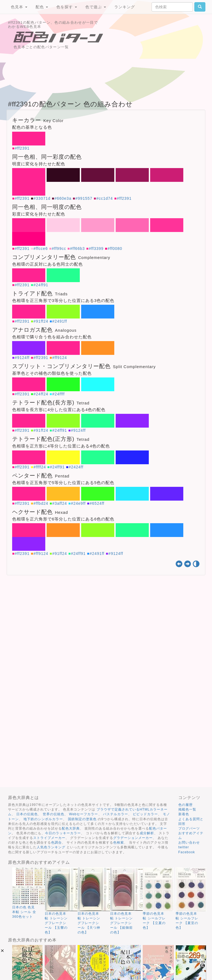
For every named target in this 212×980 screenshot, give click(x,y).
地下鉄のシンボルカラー (43, 819)
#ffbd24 (41, 503)
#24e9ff (78, 503)
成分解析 (147, 833)
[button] (2, 951)
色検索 (119, 843)
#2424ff (76, 467)
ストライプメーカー (49, 838)
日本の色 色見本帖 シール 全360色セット (24, 912)
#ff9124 (59, 358)
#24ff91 (41, 285)
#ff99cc (59, 249)
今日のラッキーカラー (63, 833)
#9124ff (22, 358)
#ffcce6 (41, 249)
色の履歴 (185, 805)
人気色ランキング (51, 847)
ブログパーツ (189, 828)
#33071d (42, 198)
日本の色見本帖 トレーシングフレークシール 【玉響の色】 (56, 923)
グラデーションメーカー (133, 838)
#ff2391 (22, 148)
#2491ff (59, 321)
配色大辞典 (71, 828)
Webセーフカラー (84, 814)
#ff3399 (96, 249)
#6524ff (97, 503)
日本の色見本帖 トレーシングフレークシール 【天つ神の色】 (89, 923)
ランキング (125, 7)
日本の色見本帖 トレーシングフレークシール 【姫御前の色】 (121, 923)
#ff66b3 (77, 249)
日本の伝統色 (27, 814)
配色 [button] (42, 7)
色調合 (56, 843)
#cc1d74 (105, 198)
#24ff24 (41, 394)
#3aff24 (59, 503)
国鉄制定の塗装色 (82, 819)
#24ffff (58, 394)
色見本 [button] (19, 7)
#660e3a (63, 198)
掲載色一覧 (187, 809)
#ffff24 (40, 467)
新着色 (184, 814)
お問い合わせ (189, 843)
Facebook (187, 852)
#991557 (84, 198)
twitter (184, 847)
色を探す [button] (67, 7)
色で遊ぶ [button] (96, 7)
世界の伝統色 (54, 814)
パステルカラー (116, 814)
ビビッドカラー (145, 814)
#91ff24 (41, 321)
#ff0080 (115, 249)
